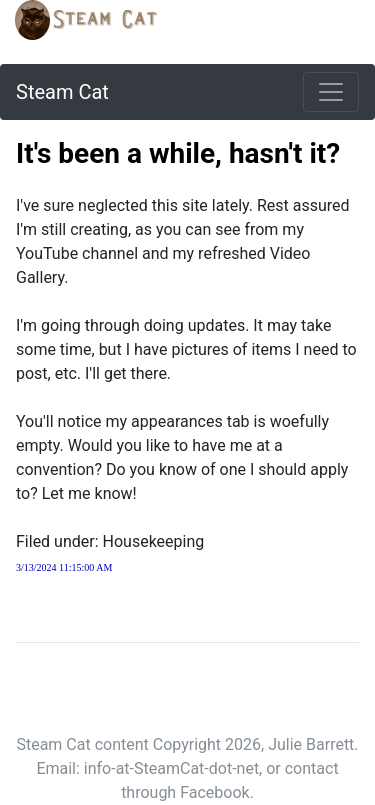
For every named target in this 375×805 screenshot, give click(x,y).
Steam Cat (62, 92)
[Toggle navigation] (331, 92)
